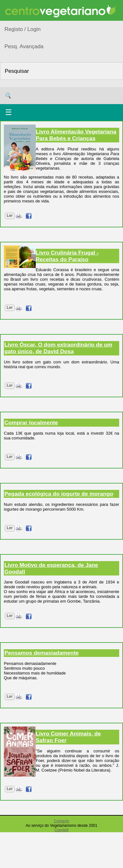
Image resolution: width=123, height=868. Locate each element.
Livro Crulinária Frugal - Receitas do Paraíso (67, 256)
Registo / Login (22, 29)
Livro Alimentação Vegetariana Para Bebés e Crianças (76, 135)
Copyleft (62, 830)
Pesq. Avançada (24, 46)
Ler (10, 216)
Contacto (62, 821)
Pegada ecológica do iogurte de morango (59, 494)
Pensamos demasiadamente (42, 653)
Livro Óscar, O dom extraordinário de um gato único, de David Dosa (58, 348)
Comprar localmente (31, 423)
